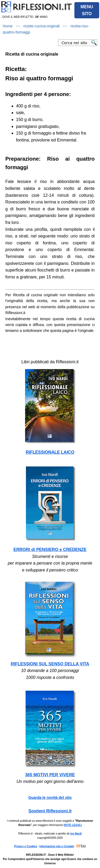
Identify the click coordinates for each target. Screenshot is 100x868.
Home (8, 26)
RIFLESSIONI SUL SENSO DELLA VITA (50, 664)
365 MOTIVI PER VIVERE (50, 775)
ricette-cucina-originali (42, 26)
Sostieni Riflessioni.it (50, 811)
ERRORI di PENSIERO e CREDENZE (50, 550)
